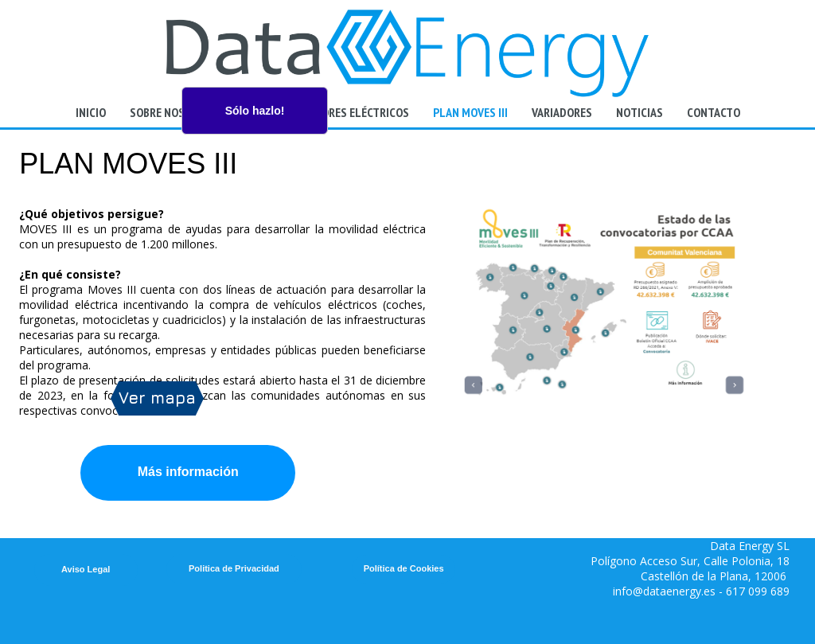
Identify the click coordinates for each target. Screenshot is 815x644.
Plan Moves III (470, 112)
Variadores (562, 112)
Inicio (91, 112)
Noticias (640, 112)
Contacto (714, 112)
